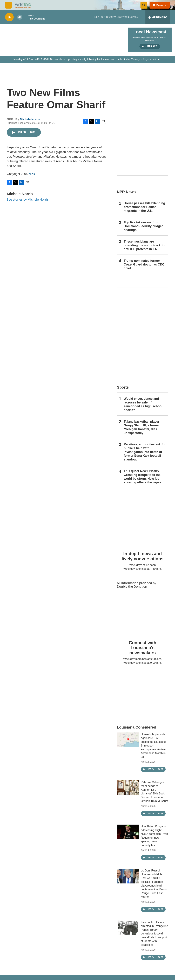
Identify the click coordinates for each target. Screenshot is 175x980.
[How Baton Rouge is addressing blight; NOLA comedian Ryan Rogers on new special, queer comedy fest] (128, 832)
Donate (161, 5)
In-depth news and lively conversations (143, 556)
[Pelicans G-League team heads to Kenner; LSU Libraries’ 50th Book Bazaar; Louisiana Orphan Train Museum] (128, 788)
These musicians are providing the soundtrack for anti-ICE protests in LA (145, 245)
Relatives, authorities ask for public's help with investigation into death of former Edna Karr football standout (145, 452)
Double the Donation (132, 586)
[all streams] (158, 17)
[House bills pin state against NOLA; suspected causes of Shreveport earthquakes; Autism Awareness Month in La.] (128, 740)
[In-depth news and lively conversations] (143, 521)
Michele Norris (30, 119)
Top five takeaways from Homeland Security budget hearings (143, 226)
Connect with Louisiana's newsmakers (143, 648)
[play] (9, 17)
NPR (32, 174)
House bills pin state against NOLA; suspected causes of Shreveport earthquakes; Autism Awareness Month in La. (153, 746)
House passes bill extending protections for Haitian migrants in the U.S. (144, 207)
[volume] (20, 17)
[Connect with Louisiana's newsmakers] (143, 615)
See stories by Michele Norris (28, 199)
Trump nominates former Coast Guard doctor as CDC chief (144, 264)
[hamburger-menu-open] (8, 5)
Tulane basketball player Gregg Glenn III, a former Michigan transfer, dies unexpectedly (142, 427)
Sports (123, 387)
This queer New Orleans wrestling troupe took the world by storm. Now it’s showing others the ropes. (143, 477)
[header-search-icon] (144, 5)
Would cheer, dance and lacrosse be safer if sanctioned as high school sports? (143, 404)
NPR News (126, 192)
